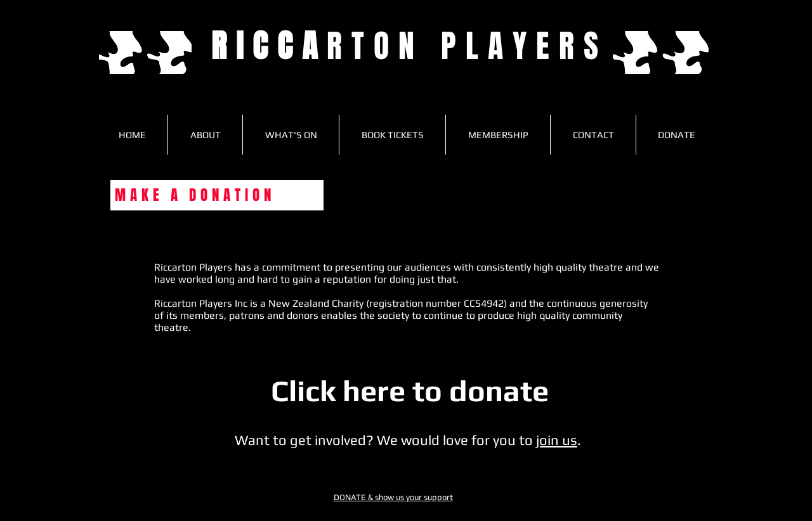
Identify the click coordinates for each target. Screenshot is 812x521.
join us (557, 440)
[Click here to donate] (410, 391)
